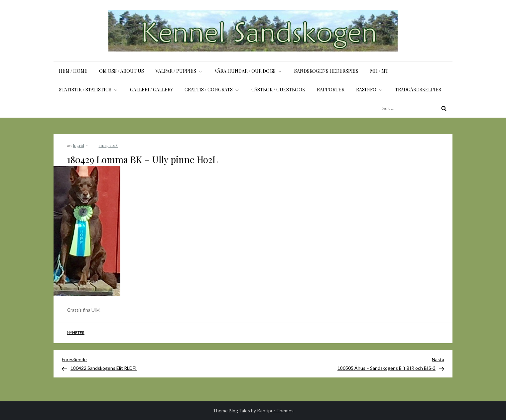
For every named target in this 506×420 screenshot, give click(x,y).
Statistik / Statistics (89, 90)
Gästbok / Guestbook (278, 90)
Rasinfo (370, 90)
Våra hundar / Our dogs (249, 71)
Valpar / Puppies (179, 71)
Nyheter (76, 332)
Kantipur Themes (275, 411)
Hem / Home (73, 71)
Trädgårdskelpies (418, 90)
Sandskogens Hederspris (326, 71)
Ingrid (78, 145)
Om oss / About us (122, 71)
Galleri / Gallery (151, 90)
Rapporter (331, 90)
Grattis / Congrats (212, 90)
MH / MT (379, 71)
